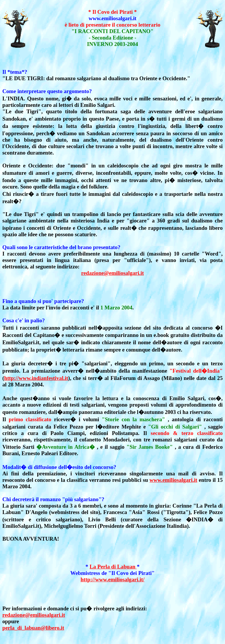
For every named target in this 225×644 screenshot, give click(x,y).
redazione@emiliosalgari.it (112, 273)
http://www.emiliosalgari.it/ (112, 579)
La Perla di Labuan (113, 567)
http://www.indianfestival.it (36, 378)
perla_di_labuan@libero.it (33, 628)
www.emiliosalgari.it (173, 480)
